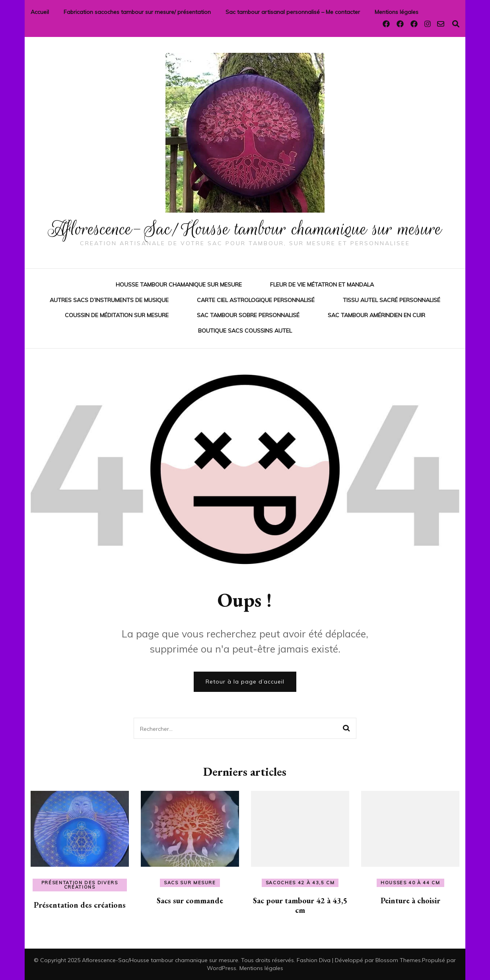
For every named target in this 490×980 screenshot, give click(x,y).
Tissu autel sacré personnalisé (392, 300)
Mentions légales (397, 12)
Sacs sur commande (190, 900)
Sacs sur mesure (190, 882)
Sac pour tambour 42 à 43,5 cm (300, 905)
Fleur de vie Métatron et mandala (322, 285)
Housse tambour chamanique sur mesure (179, 285)
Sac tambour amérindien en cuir (376, 315)
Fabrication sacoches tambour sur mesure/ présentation (137, 12)
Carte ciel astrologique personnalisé (256, 300)
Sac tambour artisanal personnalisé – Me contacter (293, 12)
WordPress (222, 968)
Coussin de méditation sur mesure (117, 315)
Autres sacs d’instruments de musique (109, 300)
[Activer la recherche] (456, 24)
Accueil (40, 12)
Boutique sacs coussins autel (245, 330)
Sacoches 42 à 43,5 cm (300, 882)
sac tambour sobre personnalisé (248, 315)
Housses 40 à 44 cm (410, 882)
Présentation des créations (80, 904)
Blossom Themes (398, 960)
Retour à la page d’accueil (245, 681)
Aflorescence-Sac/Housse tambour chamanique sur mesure (245, 229)
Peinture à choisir (410, 900)
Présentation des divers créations (80, 884)
